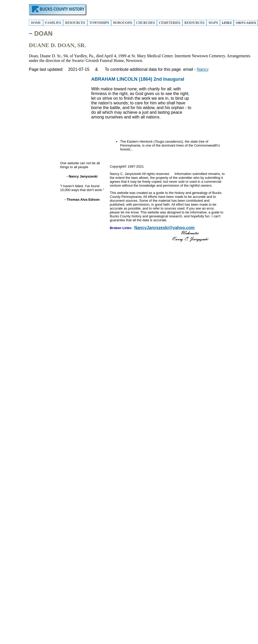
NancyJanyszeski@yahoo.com (164, 228)
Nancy (203, 69)
